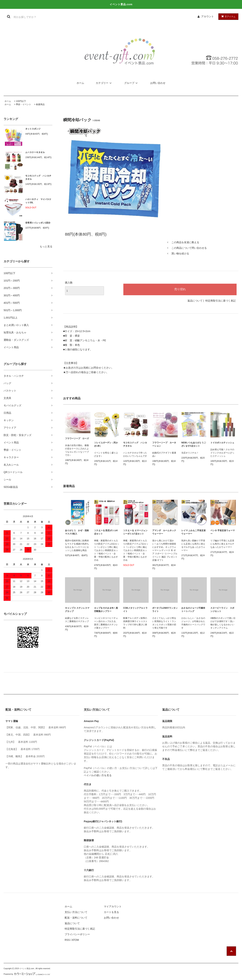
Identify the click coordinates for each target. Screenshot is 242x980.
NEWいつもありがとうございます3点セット (194, 444)
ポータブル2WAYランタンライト (165, 610)
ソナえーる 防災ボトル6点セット (106, 532)
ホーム (80, 83)
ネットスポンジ (33, 129)
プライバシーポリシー (77, 934)
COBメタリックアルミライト (135, 610)
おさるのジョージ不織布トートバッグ (193, 610)
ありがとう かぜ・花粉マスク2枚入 (77, 532)
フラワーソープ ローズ (77, 439)
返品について (195, 301)
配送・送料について (76, 918)
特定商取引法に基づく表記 (221, 301)
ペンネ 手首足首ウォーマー (223, 532)
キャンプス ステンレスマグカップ (77, 610)
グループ (131, 83)
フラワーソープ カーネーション (164, 444)
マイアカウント (113, 906)
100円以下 (21, 101)
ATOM (75, 940)
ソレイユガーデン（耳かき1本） (106, 444)
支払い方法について (76, 912)
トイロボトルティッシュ (222, 443)
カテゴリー (104, 83)
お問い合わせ (158, 83)
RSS (67, 940)
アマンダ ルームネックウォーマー (164, 532)
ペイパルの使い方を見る (98, 775)
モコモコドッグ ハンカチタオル (38, 177)
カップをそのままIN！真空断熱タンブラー (106, 610)
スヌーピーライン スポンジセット (222, 610)
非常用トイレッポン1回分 (38, 223)
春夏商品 (40, 104)
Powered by (27, 974)
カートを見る (111, 912)
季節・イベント (23, 104)
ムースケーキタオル (35, 152)
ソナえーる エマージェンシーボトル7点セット (135, 532)
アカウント (208, 16)
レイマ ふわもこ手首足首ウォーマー (194, 532)
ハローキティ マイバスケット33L (38, 201)
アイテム (228, 16)
